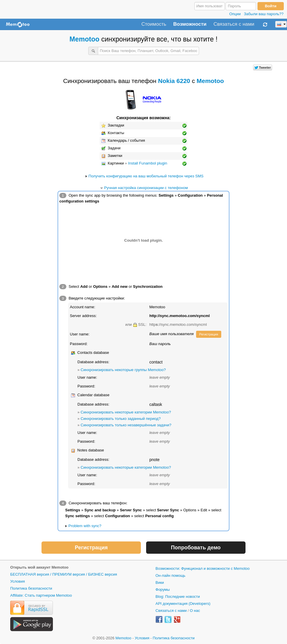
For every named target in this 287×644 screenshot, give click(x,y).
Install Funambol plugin (148, 163)
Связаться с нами (234, 24)
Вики (160, 582)
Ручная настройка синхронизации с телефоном (146, 188)
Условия (18, 581)
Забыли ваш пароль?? (264, 14)
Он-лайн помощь (170, 575)
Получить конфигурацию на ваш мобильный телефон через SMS (146, 176)
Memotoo (84, 39)
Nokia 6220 (174, 81)
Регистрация (209, 334)
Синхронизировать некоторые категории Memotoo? (126, 412)
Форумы (163, 590)
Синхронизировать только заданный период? (121, 419)
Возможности (190, 24)
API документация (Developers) (183, 604)
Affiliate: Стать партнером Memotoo (41, 595)
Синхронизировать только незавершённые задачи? (126, 425)
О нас (195, 611)
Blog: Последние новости (178, 597)
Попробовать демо (196, 548)
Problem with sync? (85, 526)
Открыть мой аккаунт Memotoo (39, 567)
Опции (235, 14)
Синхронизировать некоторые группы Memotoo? (123, 370)
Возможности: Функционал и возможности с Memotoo (203, 568)
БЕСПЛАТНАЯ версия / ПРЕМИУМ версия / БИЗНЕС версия (64, 574)
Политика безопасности (31, 588)
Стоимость (154, 24)
